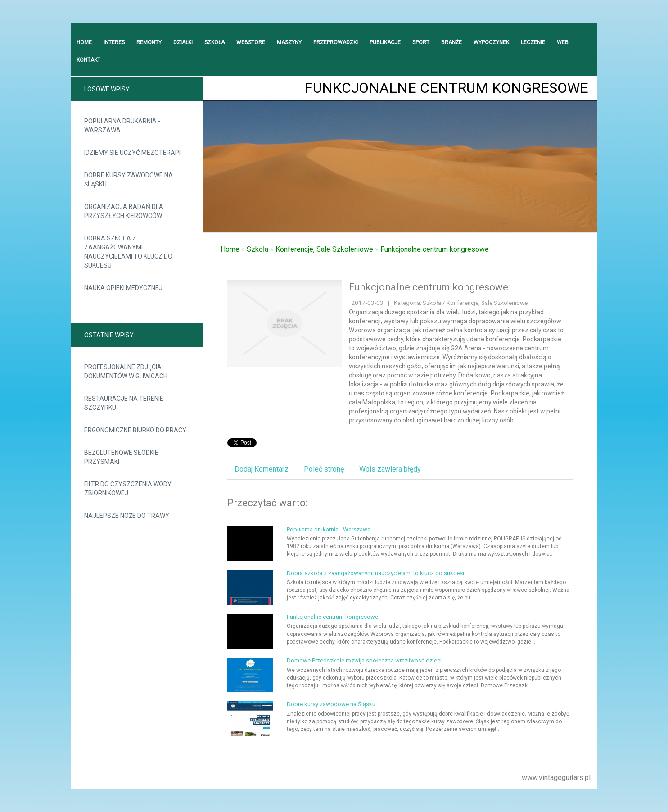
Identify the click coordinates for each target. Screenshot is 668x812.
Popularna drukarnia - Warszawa (122, 126)
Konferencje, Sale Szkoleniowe (324, 249)
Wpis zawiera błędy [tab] (390, 469)
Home (230, 249)
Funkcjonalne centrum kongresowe (435, 249)
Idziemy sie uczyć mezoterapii (133, 153)
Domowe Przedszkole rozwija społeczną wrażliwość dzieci (364, 660)
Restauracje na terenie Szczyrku (124, 403)
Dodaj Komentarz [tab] (262, 469)
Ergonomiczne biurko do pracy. (136, 430)
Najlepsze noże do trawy (127, 516)
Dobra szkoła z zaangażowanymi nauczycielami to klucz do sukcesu (128, 252)
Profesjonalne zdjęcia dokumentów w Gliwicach (126, 372)
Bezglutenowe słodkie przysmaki (121, 457)
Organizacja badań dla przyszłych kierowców (124, 211)
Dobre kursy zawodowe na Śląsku (129, 180)
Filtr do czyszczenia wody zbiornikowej (128, 489)
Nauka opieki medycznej (123, 288)
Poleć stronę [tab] (324, 469)
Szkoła (257, 249)
